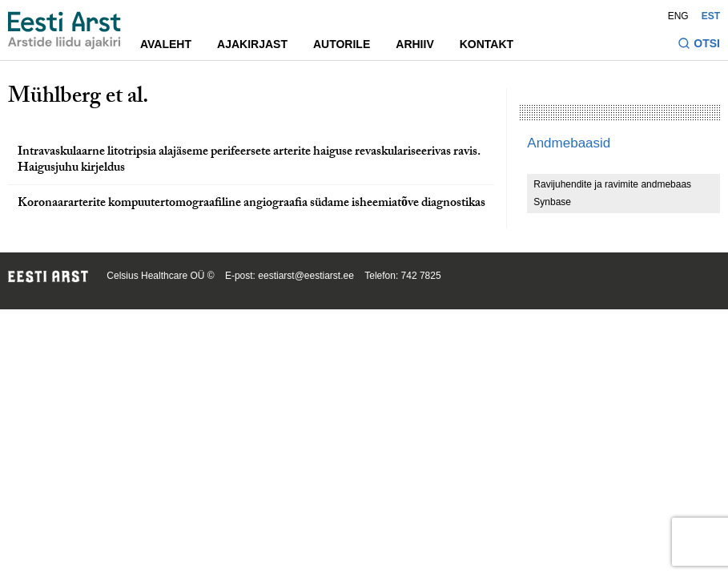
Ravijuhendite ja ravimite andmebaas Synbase (612, 193)
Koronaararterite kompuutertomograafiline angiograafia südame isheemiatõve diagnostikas (251, 204)
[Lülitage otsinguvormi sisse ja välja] (699, 45)
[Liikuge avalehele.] (64, 30)
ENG (678, 16)
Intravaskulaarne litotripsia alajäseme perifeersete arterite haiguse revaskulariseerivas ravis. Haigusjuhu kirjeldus (249, 161)
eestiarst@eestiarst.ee (306, 276)
